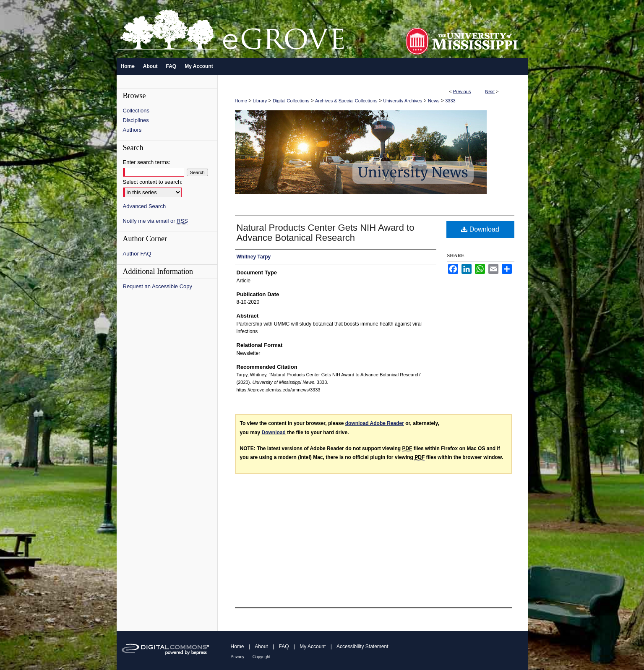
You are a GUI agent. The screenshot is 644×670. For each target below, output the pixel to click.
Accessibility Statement (362, 647)
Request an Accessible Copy (158, 286)
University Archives (403, 101)
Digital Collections (291, 101)
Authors (132, 130)
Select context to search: (153, 182)
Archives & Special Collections (346, 101)
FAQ (284, 647)
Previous (462, 91)
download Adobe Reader (375, 423)
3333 (450, 101)
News (434, 101)
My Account (313, 647)
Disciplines (136, 120)
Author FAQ (137, 254)
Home (241, 101)
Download (480, 229)
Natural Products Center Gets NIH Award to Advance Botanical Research (326, 233)
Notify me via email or (155, 221)
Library (260, 101)
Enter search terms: (147, 162)
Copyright (262, 657)
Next (490, 91)
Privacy (238, 657)
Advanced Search (145, 206)
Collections (136, 111)
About (261, 647)
